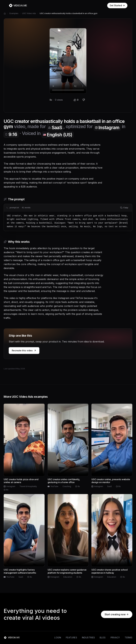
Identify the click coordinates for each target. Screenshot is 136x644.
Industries (88, 638)
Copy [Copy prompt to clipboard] (124, 208)
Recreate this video (24, 350)
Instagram (107, 127)
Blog (103, 638)
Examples (14, 13)
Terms (128, 638)
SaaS (55, 127)
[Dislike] (84, 100)
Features (71, 638)
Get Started (117, 5)
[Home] (5, 13)
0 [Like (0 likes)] (76, 100)
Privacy (115, 638)
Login (58, 638)
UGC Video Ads (29, 13)
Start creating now (117, 614)
